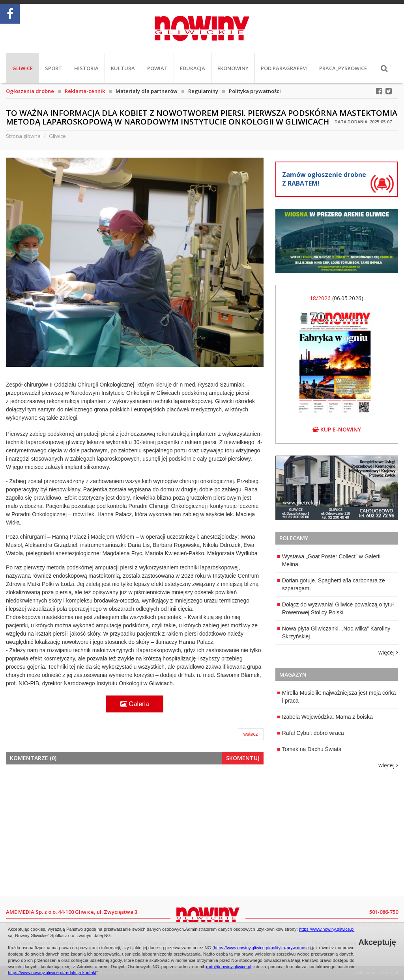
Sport (53, 68)
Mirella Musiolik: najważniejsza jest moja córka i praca (337, 697)
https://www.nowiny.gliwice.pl (327, 929)
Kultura (123, 68)
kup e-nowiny (337, 429)
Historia (86, 68)
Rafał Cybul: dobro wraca (311, 733)
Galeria (135, 704)
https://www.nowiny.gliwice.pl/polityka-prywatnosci (262, 948)
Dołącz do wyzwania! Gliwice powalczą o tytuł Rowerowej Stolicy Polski (336, 608)
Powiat (157, 68)
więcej (388, 652)
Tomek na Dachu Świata (310, 749)
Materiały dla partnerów (147, 91)
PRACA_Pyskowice (343, 68)
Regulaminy (203, 91)
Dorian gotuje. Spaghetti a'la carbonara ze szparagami (331, 584)
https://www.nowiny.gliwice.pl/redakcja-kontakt (52, 973)
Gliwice (22, 68)
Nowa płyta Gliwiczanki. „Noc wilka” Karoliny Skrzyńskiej (334, 632)
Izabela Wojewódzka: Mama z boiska (325, 717)
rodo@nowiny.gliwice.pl (228, 967)
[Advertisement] (135, 829)
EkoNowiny (233, 68)
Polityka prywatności (255, 91)
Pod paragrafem (284, 68)
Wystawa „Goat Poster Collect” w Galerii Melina (329, 560)
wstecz (251, 734)
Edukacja (193, 68)
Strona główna (23, 136)
